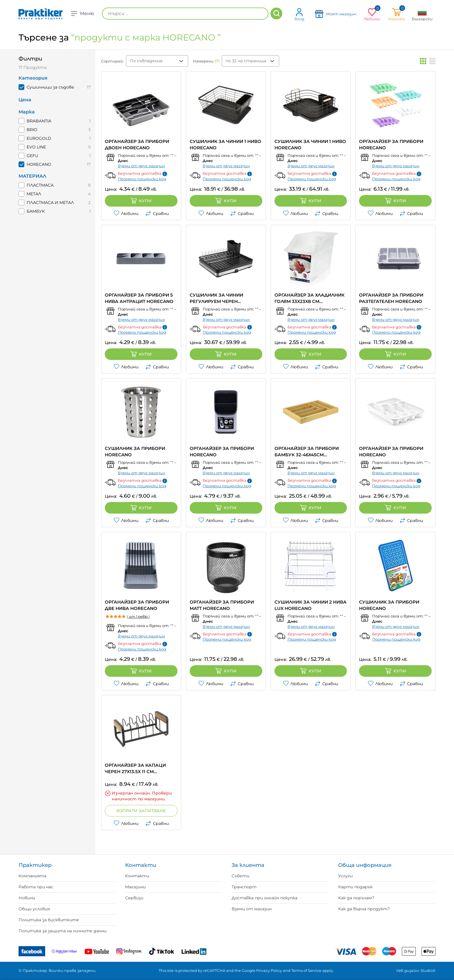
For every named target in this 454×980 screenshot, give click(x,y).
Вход (299, 14)
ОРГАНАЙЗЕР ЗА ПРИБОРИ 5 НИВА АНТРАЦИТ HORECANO (139, 298)
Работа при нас (36, 887)
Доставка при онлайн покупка (264, 898)
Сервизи (134, 898)
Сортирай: (112, 61)
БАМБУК (36, 211)
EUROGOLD (39, 138)
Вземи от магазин (252, 909)
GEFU (32, 156)
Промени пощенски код (142, 179)
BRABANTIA (39, 121)
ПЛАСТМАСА (40, 185)
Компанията (32, 876)
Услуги (345, 876)
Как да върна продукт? (364, 909)
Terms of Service (306, 970)
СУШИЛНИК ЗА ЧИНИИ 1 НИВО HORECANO (225, 145)
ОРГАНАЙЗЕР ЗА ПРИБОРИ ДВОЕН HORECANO (137, 145)
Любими (126, 214)
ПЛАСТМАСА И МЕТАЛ (50, 203)
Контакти (137, 876)
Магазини (135, 887)
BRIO (32, 130)
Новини (27, 898)
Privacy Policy (269, 970)
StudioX (428, 970)
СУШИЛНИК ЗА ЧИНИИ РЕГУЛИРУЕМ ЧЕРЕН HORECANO (216, 298)
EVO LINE (36, 147)
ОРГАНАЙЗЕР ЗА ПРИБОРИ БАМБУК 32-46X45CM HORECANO (307, 452)
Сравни (157, 214)
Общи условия (34, 909)
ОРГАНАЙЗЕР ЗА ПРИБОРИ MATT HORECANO (222, 605)
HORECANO (39, 164)
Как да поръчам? (356, 898)
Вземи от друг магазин (141, 166)
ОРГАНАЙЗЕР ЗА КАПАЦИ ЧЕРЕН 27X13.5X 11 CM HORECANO (135, 769)
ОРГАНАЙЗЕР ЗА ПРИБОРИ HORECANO (391, 145)
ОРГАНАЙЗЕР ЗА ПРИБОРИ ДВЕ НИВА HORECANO (137, 605)
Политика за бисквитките (49, 920)
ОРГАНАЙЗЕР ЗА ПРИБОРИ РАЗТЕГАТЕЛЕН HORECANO (391, 298)
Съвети (240, 876)
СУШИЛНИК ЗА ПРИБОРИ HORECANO (135, 452)
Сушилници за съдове (50, 87)
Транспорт (244, 887)
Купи (141, 201)
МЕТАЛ (34, 194)
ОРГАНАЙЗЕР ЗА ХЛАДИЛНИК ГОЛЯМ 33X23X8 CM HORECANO (310, 298)
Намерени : (206, 61)
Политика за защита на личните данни (63, 931)
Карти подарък (355, 887)
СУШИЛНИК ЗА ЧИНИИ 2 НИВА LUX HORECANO (311, 605)
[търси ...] (185, 14)
